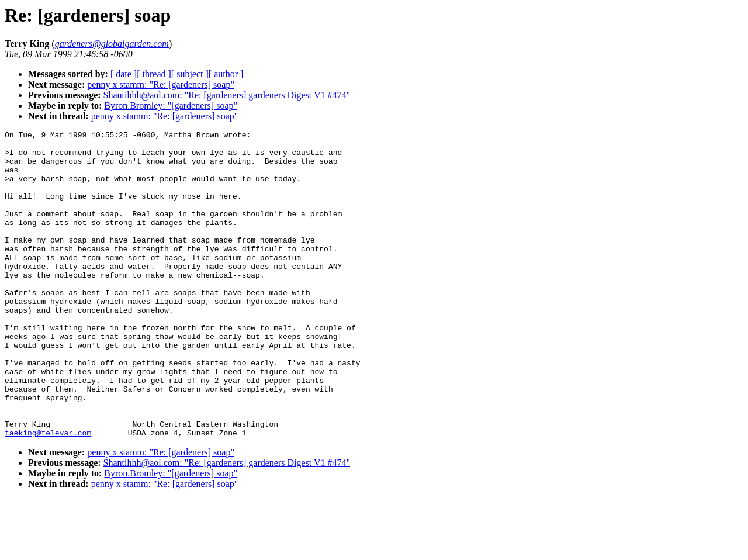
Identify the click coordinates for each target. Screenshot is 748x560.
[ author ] (226, 74)
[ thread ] (154, 74)
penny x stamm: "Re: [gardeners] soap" (161, 84)
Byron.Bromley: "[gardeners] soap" (171, 106)
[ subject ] (190, 74)
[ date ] (124, 74)
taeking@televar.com (48, 494)
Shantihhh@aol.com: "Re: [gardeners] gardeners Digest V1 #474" (227, 95)
